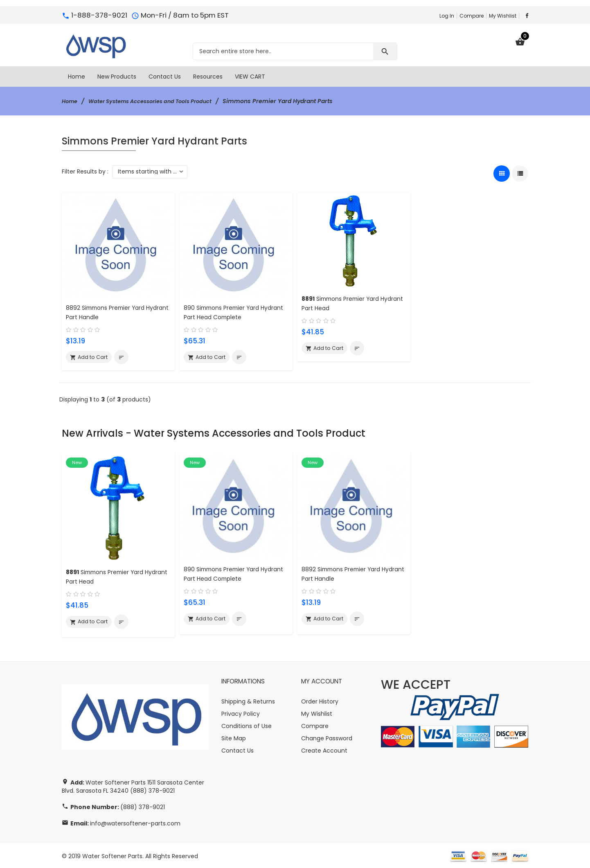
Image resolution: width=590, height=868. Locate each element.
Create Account (324, 749)
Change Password (327, 736)
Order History (320, 699)
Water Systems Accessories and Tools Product (158, 101)
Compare (472, 16)
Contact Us (238, 749)
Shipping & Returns (248, 699)
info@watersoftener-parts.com (135, 821)
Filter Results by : (85, 171)
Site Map (234, 736)
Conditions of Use (247, 724)
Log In (447, 16)
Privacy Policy (241, 712)
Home (71, 101)
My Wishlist (503, 16)
